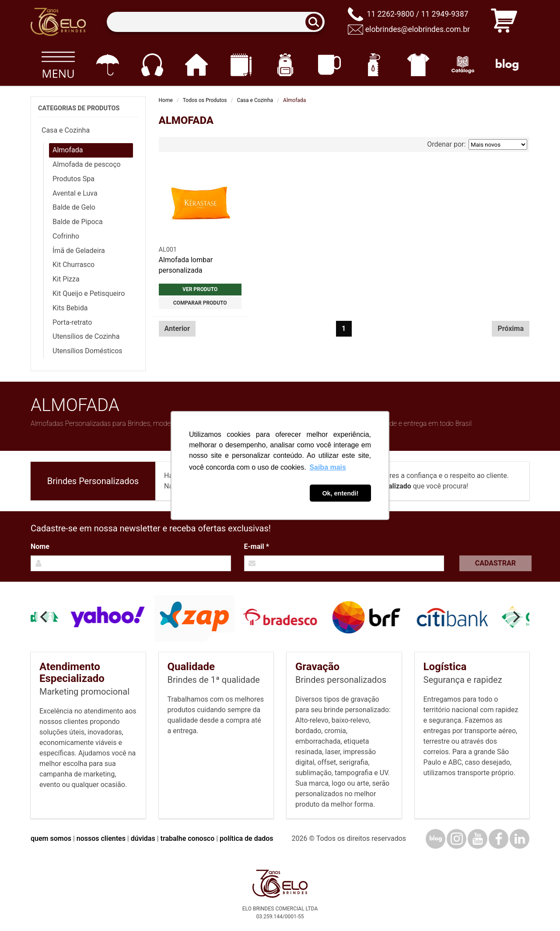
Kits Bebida (70, 308)
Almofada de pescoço (87, 164)
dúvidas (143, 838)
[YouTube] (478, 839)
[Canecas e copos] (330, 65)
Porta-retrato (72, 322)
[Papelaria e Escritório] (241, 65)
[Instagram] (457, 839)
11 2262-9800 (390, 14)
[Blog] (507, 65)
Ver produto (200, 289)
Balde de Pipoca (78, 222)
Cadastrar (495, 563)
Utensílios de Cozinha (86, 336)
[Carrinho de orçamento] (504, 22)
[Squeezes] (374, 65)
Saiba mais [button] (328, 467)
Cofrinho (66, 236)
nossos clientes (101, 838)
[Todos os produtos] (58, 65)
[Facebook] (499, 839)
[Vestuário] (418, 65)
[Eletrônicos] (152, 65)
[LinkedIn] (520, 839)
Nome (40, 546)
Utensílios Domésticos (87, 351)
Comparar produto (200, 303)
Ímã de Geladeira (79, 251)
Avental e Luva (75, 193)
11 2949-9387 (444, 14)
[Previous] (45, 617)
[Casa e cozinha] (196, 65)
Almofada (68, 150)
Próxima (511, 328)
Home (166, 100)
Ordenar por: (477, 144)
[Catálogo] (463, 65)
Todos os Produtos (205, 100)
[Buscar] (317, 22)
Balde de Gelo (74, 207)
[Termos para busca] (215, 22)
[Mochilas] (285, 65)
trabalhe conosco (188, 838)
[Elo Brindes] (58, 22)
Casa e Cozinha (255, 100)
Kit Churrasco (73, 265)
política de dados (246, 838)
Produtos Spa (73, 179)
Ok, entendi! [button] (340, 493)
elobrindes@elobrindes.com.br (418, 29)
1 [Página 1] (344, 328)
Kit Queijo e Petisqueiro (89, 293)
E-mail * (257, 546)
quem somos (51, 838)
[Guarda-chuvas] (107, 65)
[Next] (515, 617)
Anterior (177, 328)
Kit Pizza (66, 279)
